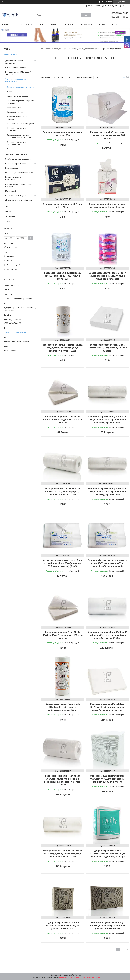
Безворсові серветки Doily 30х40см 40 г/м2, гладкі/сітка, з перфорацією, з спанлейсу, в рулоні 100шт (107, 635)
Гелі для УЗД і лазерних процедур (19, 173)
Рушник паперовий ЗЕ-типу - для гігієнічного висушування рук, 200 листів (107, 135)
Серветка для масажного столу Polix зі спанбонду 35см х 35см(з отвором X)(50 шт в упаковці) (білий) (63, 563)
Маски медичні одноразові (18, 96)
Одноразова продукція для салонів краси (81, 49)
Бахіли (9, 91)
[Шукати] (86, 15)
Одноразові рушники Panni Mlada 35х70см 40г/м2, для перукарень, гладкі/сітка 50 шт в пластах (107, 707)
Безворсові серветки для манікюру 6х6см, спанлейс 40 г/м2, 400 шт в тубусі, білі (63, 276)
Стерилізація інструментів (16, 67)
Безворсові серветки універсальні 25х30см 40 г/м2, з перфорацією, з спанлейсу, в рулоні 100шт (63, 492)
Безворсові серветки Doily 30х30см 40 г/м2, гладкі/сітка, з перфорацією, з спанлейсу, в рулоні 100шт (107, 492)
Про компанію (86, 24)
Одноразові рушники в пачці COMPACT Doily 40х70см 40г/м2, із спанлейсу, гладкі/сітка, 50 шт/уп (107, 854)
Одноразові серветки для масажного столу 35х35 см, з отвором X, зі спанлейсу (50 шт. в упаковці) (107, 563)
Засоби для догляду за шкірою (18, 159)
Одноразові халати (14, 149)
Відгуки (102, 24)
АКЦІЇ (41, 24)
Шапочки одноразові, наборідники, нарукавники (21, 102)
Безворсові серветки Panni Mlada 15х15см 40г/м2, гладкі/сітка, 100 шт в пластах (107, 348)
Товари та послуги (53, 49)
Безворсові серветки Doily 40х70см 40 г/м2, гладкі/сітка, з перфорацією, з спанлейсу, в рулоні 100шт (63, 854)
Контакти (69, 24)
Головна (6, 24)
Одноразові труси (14, 107)
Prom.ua (78, 975)
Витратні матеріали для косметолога (16, 129)
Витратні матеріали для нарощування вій (16, 143)
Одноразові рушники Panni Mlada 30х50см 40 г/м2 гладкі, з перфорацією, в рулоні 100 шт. (63, 707)
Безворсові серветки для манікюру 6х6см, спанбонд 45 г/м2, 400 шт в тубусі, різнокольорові (107, 276)
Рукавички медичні (13, 168)
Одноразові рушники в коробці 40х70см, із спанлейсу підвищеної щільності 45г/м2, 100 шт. (107, 926)
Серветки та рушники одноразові (20, 87)
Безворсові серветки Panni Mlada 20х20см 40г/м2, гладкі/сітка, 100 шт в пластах (63, 420)
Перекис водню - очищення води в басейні (19, 185)
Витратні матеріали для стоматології (15, 178)
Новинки (54, 24)
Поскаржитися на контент (69, 977)
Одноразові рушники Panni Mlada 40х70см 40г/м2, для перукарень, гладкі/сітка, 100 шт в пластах (107, 779)
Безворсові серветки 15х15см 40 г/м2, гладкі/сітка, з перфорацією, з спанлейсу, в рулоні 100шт (63, 348)
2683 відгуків (107, 2)
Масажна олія (11, 191)
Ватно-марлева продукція (16, 196)
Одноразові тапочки (15, 112)
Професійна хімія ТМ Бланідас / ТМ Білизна (18, 73)
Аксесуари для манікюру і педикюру (17, 118)
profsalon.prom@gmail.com (15, 332)
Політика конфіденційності (90, 977)
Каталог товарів (23, 24)
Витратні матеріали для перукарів (20, 124)
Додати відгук (111, 6)
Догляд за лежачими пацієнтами (19, 200)
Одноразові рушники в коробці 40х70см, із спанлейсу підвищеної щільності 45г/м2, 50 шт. (63, 926)
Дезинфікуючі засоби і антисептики (14, 62)
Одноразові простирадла (16, 164)
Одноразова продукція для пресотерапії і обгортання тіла (19, 136)
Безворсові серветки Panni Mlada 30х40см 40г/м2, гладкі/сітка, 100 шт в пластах (63, 635)
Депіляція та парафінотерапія (17, 154)
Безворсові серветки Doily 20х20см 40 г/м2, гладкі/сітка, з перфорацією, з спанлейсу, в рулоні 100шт (107, 420)
